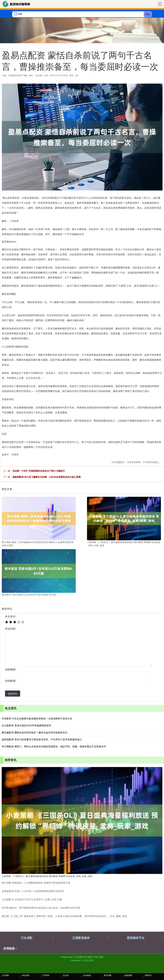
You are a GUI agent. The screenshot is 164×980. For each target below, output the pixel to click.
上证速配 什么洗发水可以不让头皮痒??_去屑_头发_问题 (32, 899)
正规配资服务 (81, 938)
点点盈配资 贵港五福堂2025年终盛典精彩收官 (26, 725)
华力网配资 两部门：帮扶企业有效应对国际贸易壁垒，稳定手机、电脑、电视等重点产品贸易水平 (54, 746)
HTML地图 (98, 957)
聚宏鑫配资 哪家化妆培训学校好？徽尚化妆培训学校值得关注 (35, 733)
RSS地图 (87, 957)
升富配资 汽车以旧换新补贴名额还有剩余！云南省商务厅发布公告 (37, 719)
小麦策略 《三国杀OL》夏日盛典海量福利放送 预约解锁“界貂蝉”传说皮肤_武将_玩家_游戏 (47, 876)
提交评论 (13, 694)
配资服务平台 (136, 938)
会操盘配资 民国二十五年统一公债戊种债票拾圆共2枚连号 (33, 891)
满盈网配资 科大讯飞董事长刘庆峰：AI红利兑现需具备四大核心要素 (47, 477)
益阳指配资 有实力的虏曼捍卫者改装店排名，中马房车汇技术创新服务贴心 (42, 739)
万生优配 (26, 938)
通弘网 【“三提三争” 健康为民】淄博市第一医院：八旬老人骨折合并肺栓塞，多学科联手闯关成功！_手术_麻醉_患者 (64, 916)
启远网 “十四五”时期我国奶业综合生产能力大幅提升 (39, 471)
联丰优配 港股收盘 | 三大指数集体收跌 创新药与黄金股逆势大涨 (36, 883)
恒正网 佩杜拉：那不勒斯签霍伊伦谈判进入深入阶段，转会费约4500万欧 (41, 908)
